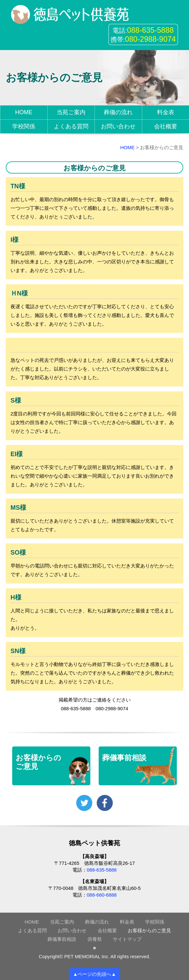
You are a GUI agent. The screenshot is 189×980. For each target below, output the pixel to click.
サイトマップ (127, 939)
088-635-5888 (102, 870)
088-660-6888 (102, 895)
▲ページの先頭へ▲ (95, 974)
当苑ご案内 (71, 112)
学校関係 (24, 126)
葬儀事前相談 (62, 939)
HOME (24, 112)
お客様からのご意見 (149, 930)
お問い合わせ (118, 126)
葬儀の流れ (118, 112)
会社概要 (166, 126)
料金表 (166, 112)
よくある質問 (71, 126)
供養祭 (95, 939)
